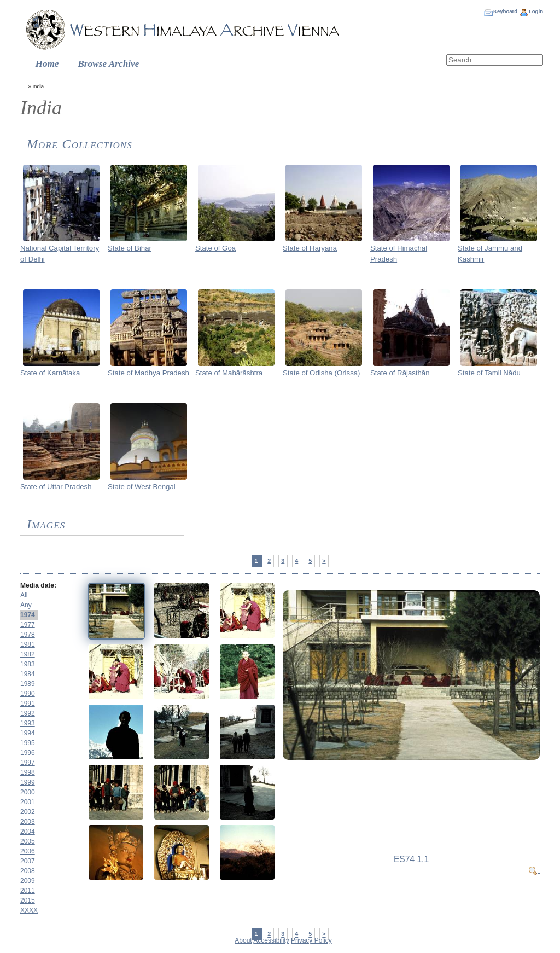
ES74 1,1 (411, 859)
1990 (28, 694)
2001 (28, 802)
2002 (28, 812)
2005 (28, 841)
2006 (28, 851)
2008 (28, 871)
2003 (28, 822)
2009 (28, 881)
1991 (28, 704)
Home (47, 64)
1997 (28, 763)
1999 (28, 782)
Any (26, 605)
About (243, 940)
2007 (28, 861)
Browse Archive (108, 64)
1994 (28, 733)
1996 (28, 753)
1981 (28, 644)
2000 (28, 792)
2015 (28, 900)
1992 (28, 713)
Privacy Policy (311, 940)
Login (536, 11)
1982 (28, 654)
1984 (28, 674)
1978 (28, 635)
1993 (28, 723)
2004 (28, 832)
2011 (28, 891)
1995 (28, 743)
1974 (28, 615)
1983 (28, 664)
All (24, 595)
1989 (28, 684)
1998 (28, 772)
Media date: (38, 585)
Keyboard (505, 11)
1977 (28, 625)
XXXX (29, 910)
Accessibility (271, 940)
